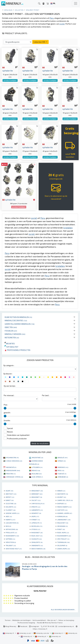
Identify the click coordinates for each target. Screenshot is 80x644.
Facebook (23, 626)
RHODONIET (37, 532)
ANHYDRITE (63, 494)
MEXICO (36, 470)
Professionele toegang (26, 623)
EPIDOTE (36, 507)
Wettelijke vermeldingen (21, 620)
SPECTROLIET (63, 539)
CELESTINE (11, 503)
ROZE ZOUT (37, 536)
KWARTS (10, 520)
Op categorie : (9, 365)
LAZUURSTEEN (12, 523)
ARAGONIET (37, 497)
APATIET (10, 497)
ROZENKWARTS (64, 536)
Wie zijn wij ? (52, 620)
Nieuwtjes (10, 344)
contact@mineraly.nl (66, 626)
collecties (19, 10)
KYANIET (36, 520)
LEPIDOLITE (37, 523)
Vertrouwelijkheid (39, 620)
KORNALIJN (62, 516)
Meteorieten (12, 338)
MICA (8, 526)
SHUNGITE (37, 539)
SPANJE (62, 461)
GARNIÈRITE (37, 510)
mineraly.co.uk (24, 633)
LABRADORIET (64, 520)
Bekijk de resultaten (40, 443)
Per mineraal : (9, 395)
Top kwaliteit (11, 347)
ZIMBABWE (63, 477)
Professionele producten (17, 350)
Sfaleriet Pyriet (33, 10)
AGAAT (9, 491)
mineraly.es (71, 633)
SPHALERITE (37, 542)
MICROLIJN (37, 526)
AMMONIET (37, 494)
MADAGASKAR (13, 470)
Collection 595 (40, 42)
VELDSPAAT (62, 545)
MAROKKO (63, 467)
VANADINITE (37, 545)
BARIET (10, 500)
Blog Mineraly (10, 626)
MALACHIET (63, 523)
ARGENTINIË (37, 457)
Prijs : (6, 405)
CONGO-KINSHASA (14, 461)
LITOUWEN (37, 467)
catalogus (8, 10)
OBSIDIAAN (62, 526)
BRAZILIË (63, 457)
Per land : (46, 395)
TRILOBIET (11, 545)
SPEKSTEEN (11, 542)
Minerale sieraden (15, 334)
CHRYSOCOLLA (38, 503)
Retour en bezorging (66, 620)
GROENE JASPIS (12, 513)
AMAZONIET (37, 491)
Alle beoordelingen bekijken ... (63, 609)
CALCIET (36, 500)
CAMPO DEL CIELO (65, 500)
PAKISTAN (11, 474)
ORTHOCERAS (12, 529)
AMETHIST (11, 494)
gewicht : (7, 413)
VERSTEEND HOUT (14, 549)
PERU (61, 470)
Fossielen (11, 331)
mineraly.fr (9, 633)
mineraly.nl (26, 636)
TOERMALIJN (63, 542)
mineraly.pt (41, 636)
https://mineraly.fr (40, 629)
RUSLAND (37, 474)
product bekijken (10, 80)
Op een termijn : (10, 386)
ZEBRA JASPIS (64, 549)
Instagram (34, 626)
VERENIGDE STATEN (15, 477)
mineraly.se (55, 636)
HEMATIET (36, 513)
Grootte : (7, 420)
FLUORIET (11, 510)
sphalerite (9, 200)
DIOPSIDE (62, 503)
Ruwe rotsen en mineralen (18, 317)
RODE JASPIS (63, 532)
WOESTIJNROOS (38, 549)
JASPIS (35, 516)
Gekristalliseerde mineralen (20, 324)
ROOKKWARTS (12, 536)
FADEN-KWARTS (64, 507)
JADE (9, 516)
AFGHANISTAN (12, 457)
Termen (8, 620)
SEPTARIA (10, 539)
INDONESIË (11, 467)
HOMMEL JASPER (65, 513)
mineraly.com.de (41, 633)
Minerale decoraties (16, 320)
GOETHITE (62, 510)
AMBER (61, 491)
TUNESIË (62, 474)
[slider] (5, 408)
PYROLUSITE (11, 532)
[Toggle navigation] (76, 3)
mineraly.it (57, 633)
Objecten (11, 327)
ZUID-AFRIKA (37, 477)
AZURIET (62, 497)
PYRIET (61, 529)
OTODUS (36, 529)
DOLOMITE (11, 507)
